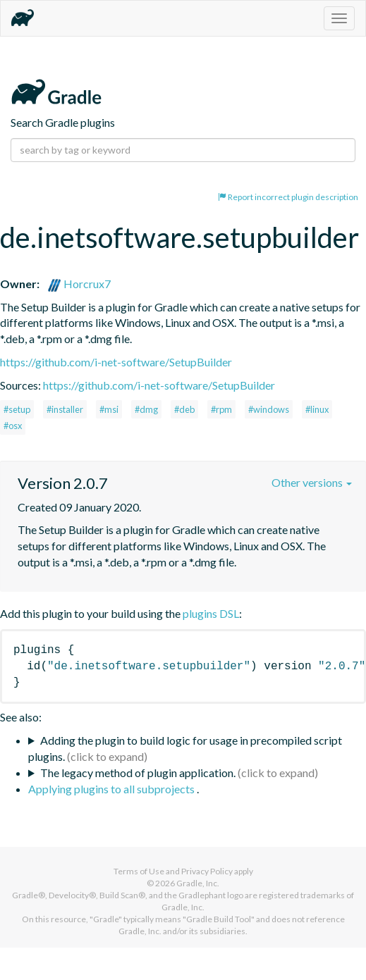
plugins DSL (211, 613)
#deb (184, 409)
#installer (65, 409)
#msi (109, 409)
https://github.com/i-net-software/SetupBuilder (116, 362)
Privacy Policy (207, 871)
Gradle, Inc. (198, 883)
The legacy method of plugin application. (138, 773)
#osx (13, 426)
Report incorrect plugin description (288, 197)
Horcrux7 (79, 284)
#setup (17, 409)
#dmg (146, 409)
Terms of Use (139, 871)
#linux (317, 409)
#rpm (221, 409)
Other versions (312, 482)
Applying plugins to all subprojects (112, 789)
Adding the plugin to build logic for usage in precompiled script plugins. (185, 748)
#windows (269, 409)
